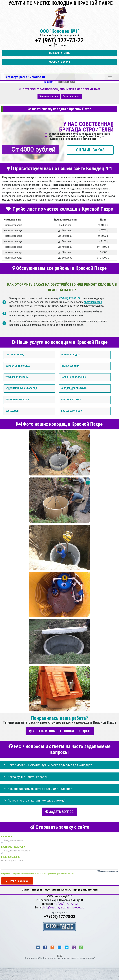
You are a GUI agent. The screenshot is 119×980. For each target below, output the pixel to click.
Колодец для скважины (74, 388)
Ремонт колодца (70, 355)
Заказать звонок (49, 96)
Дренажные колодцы (17, 400)
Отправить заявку (17, 880)
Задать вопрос (71, 96)
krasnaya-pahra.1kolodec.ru (25, 77)
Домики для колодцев (18, 366)
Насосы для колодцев (73, 377)
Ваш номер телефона (13, 846)
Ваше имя (7, 836)
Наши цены (36, 889)
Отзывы (56, 889)
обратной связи (93, 302)
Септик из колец (15, 355)
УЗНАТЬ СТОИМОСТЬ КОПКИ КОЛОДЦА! (60, 731)
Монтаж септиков (71, 400)
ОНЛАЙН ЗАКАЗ (90, 150)
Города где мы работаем (85, 889)
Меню (110, 76)
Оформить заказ (60, 62)
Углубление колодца (17, 377)
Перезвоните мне (60, 53)
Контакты (66, 889)
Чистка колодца (70, 366)
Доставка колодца (71, 411)
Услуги (47, 889)
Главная (25, 889)
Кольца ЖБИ (12, 411)
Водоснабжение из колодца (21, 388)
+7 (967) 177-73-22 (59, 40)
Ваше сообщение (11, 856)
